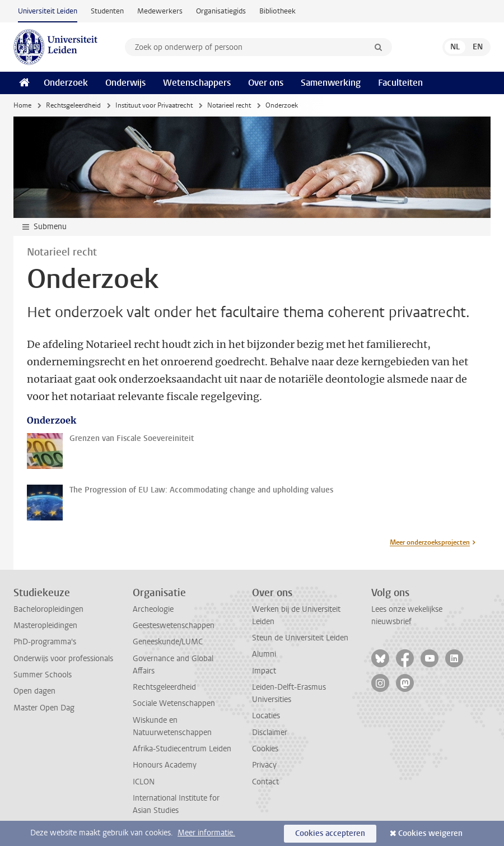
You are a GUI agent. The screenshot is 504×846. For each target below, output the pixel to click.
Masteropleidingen (45, 626)
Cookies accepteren (330, 833)
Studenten (107, 11)
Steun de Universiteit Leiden (300, 638)
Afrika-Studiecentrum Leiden (182, 749)
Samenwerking (331, 83)
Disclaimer (270, 733)
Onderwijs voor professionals (63, 659)
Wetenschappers (197, 83)
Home (22, 105)
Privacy (264, 765)
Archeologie (153, 609)
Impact (264, 671)
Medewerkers (160, 11)
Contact (265, 782)
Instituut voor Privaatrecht (154, 105)
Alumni (264, 654)
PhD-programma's (45, 642)
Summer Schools (43, 675)
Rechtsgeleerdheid (73, 105)
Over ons (266, 83)
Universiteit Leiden (48, 11)
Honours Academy (165, 765)
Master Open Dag (44, 708)
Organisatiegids (221, 11)
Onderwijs (125, 83)
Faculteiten (400, 83)
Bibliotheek (277, 11)
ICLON (144, 782)
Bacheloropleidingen (48, 609)
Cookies (265, 749)
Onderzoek (66, 83)
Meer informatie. (206, 833)
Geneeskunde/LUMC (168, 642)
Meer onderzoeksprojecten (430, 542)
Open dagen (34, 691)
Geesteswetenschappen (174, 626)
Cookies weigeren (430, 833)
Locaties (266, 716)
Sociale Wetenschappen (174, 703)
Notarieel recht (229, 105)
